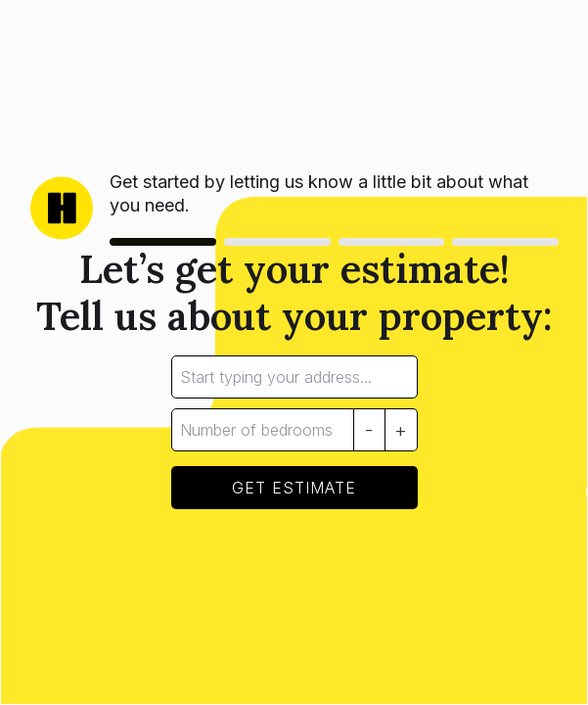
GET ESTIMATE (294, 488)
